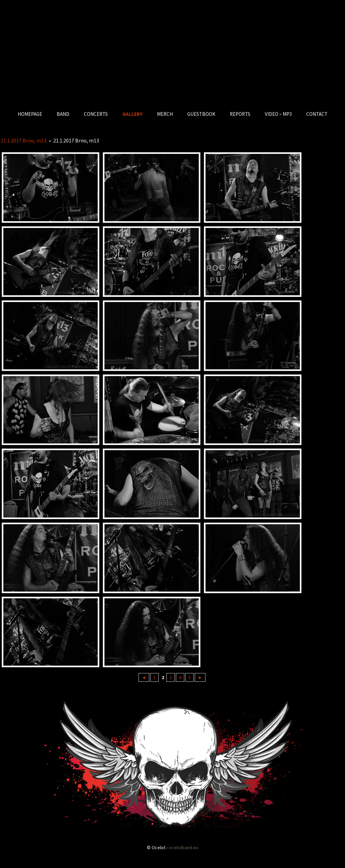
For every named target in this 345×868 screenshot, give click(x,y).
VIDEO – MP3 (278, 114)
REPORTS (240, 114)
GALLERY (132, 114)
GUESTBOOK (201, 114)
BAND (63, 114)
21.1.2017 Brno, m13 (24, 140)
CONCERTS (96, 114)
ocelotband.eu (183, 847)
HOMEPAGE (30, 114)
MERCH (165, 114)
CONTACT (317, 114)
